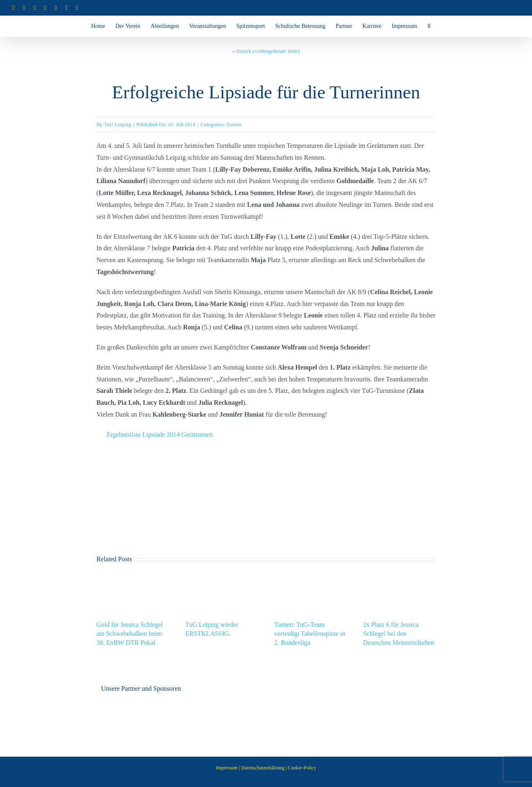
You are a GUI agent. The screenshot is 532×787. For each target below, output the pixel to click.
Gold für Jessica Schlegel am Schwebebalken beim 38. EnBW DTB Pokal (129, 634)
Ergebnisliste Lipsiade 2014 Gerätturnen (160, 434)
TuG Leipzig (118, 124)
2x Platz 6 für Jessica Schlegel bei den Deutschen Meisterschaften (399, 634)
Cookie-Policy (302, 768)
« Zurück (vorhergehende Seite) (266, 51)
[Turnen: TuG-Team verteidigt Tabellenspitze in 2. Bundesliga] (311, 577)
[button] (429, 26)
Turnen (234, 124)
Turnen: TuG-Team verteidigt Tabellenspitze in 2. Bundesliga (310, 634)
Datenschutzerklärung (263, 768)
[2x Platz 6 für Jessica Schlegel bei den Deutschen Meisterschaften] (400, 577)
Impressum (227, 768)
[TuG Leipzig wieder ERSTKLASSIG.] (221, 577)
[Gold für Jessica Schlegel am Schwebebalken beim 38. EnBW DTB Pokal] (132, 577)
